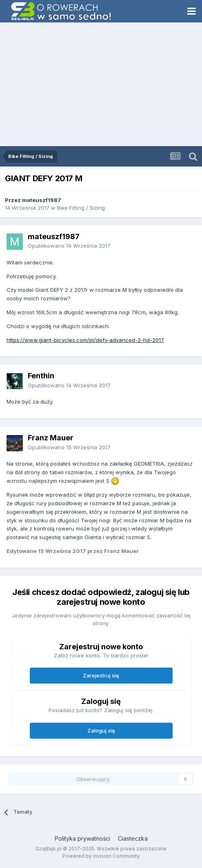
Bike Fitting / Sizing (81, 208)
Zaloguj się (101, 730)
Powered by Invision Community (101, 856)
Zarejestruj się (101, 675)
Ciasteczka (133, 838)
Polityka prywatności (82, 838)
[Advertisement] (101, 85)
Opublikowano (69, 246)
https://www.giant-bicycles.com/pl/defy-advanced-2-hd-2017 (85, 340)
